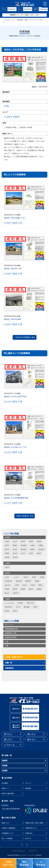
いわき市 (16, 577)
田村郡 (7, 589)
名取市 (7, 545)
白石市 (23, 553)
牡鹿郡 (7, 553)
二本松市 (25, 577)
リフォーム (13, 745)
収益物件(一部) (11, 633)
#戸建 (7, 106)
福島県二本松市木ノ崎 (13, 269)
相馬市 (15, 589)
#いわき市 (7, 401)
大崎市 (32, 545)
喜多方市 (8, 585)
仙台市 (15, 541)
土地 (7, 641)
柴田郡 (32, 549)
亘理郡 (7, 541)
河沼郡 (32, 585)
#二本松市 (8, 117)
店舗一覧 (9, 662)
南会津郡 (19, 581)
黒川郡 (15, 557)
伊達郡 (42, 577)
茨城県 (7, 599)
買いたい (36, 734)
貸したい (13, 739)
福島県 (7, 573)
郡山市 (7, 593)
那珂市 (36, 607)
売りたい (13, 734)
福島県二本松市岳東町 (13, 319)
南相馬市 (28, 581)
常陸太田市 (8, 607)
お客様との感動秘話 (13, 828)
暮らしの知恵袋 (13, 839)
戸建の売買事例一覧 (24, 516)
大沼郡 (17, 585)
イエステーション (9, 20)
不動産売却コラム (36, 828)
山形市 (7, 567)
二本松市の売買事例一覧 (24, 337)
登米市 (15, 553)
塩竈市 (15, 545)
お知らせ (36, 839)
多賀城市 (24, 545)
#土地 (20, 223)
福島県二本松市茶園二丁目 (14, 218)
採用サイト (13, 788)
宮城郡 (41, 545)
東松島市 (24, 549)
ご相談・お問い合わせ (14, 657)
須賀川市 (16, 593)
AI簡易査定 (9, 668)
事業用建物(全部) (11, 629)
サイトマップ (33, 851)
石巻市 (31, 553)
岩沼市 (15, 549)
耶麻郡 (39, 589)
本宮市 (24, 585)
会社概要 (13, 783)
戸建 (26, 20)
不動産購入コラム (13, 833)
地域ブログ (13, 823)
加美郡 (39, 541)
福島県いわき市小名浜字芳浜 (15, 397)
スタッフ (36, 783)
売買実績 (20, 20)
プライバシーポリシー (19, 851)
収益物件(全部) (11, 637)
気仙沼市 (41, 549)
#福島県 (16, 117)
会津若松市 (8, 581)
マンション (9, 625)
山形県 (7, 563)
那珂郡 (7, 611)
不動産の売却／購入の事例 (36, 823)
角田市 (39, 553)
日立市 (18, 607)
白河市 (7, 577)
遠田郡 (7, 557)
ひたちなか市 (9, 603)
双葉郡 (37, 581)
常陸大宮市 (31, 603)
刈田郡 (31, 541)
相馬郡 (23, 589)
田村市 (41, 585)
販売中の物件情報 (13, 793)
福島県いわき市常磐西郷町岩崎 (16, 498)
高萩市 (15, 611)
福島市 (31, 589)
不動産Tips (36, 833)
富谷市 (7, 549)
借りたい (36, 739)
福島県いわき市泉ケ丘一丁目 (15, 447)
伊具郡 (23, 541)
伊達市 (34, 577)
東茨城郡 (27, 607)
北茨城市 (20, 603)
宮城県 (7, 537)
